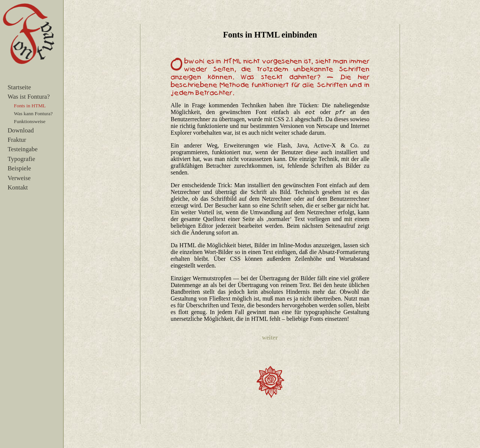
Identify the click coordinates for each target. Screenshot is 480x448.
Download (21, 130)
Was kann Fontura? (33, 114)
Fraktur (17, 140)
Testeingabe (22, 149)
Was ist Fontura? (28, 97)
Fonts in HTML (30, 106)
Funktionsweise (30, 121)
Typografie (21, 159)
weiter (270, 338)
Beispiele (19, 168)
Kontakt (18, 187)
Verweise (19, 178)
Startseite (19, 87)
